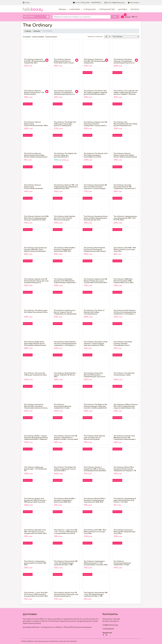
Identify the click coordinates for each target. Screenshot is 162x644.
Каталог (37, 31)
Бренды (62, 9)
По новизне (27, 37)
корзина (128, 17)
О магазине (75, 9)
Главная (28, 31)
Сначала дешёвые (38, 37)
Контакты (135, 9)
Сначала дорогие (51, 37)
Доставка (123, 9)
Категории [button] (36, 17)
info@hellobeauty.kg (118, 3)
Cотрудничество (107, 9)
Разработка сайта (56, 641)
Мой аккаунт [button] (134, 3)
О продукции (89, 9)
